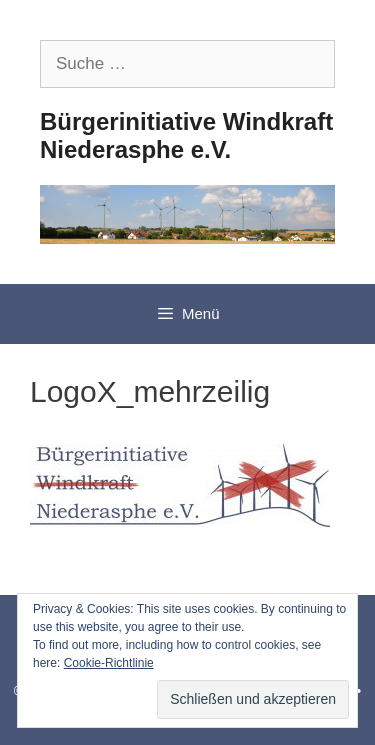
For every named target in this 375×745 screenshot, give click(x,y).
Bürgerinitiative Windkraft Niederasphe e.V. (186, 136)
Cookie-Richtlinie (109, 663)
